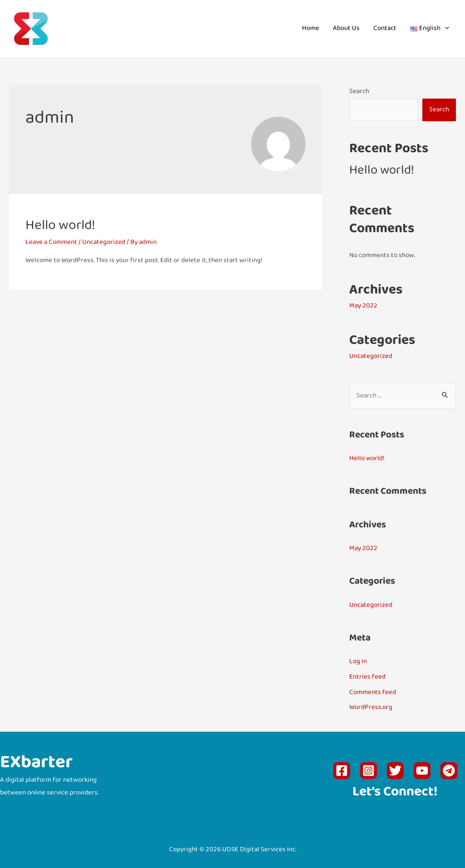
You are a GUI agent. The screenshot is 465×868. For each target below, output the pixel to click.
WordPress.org (371, 707)
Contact (385, 28)
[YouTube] (422, 771)
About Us (346, 28)
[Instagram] (369, 771)
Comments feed (373, 692)
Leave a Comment (51, 242)
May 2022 (363, 306)
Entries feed (367, 677)
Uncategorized (104, 242)
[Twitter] (395, 771)
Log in (358, 662)
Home (311, 28)
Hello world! (60, 226)
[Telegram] (449, 771)
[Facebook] (342, 771)
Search (359, 92)
